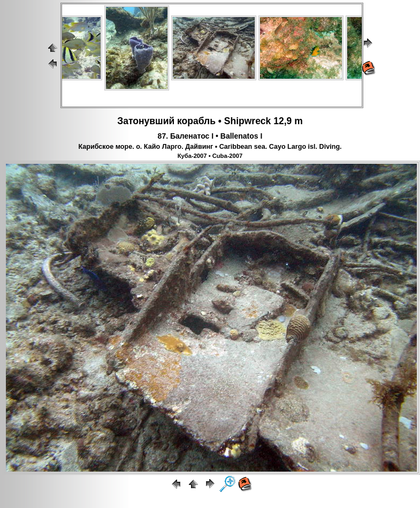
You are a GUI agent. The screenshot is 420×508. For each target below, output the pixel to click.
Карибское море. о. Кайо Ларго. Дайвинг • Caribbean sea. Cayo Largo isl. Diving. (210, 147)
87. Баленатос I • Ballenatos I (210, 136)
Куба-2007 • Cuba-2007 (210, 156)
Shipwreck (248, 121)
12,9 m (288, 121)
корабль (196, 121)
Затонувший (146, 121)
